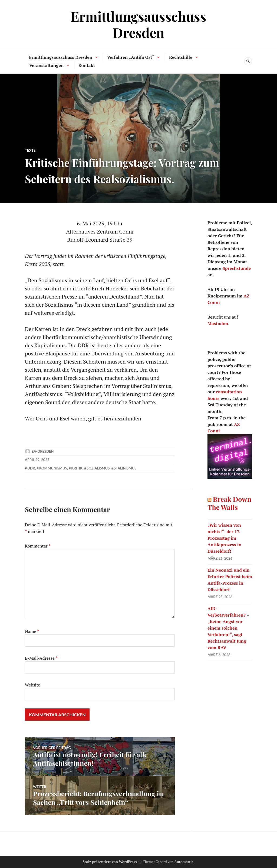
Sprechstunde (237, 268)
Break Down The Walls (229, 503)
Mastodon (218, 323)
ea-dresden (43, 451)
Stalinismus (125, 468)
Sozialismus (98, 468)
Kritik (77, 468)
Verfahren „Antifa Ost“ (131, 57)
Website (32, 685)
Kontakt (87, 65)
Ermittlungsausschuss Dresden (138, 24)
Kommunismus (53, 468)
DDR (31, 468)
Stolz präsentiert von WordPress (110, 862)
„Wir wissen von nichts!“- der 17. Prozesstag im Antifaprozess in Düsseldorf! (224, 538)
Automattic (184, 862)
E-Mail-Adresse (41, 658)
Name (32, 631)
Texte (30, 150)
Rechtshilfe (181, 57)
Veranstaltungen (46, 65)
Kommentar (38, 546)
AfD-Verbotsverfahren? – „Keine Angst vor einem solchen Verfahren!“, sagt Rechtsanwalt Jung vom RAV (228, 628)
